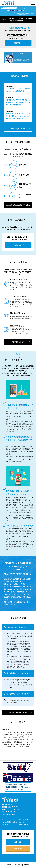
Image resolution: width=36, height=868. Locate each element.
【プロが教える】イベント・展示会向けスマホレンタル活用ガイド (20, 20)
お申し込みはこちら (18, 245)
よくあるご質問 (23, 825)
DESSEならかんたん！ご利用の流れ (18, 205)
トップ (4, 819)
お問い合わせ (18, 849)
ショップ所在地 (23, 819)
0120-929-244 (18, 35)
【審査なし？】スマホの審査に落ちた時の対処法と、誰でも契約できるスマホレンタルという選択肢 (18, 102)
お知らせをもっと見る (18, 129)
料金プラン (18, 43)
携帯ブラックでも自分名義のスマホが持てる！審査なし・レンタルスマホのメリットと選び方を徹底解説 (18, 116)
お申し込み (18, 842)
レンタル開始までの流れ (9, 822)
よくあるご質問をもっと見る (18, 712)
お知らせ (21, 822)
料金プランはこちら (18, 342)
